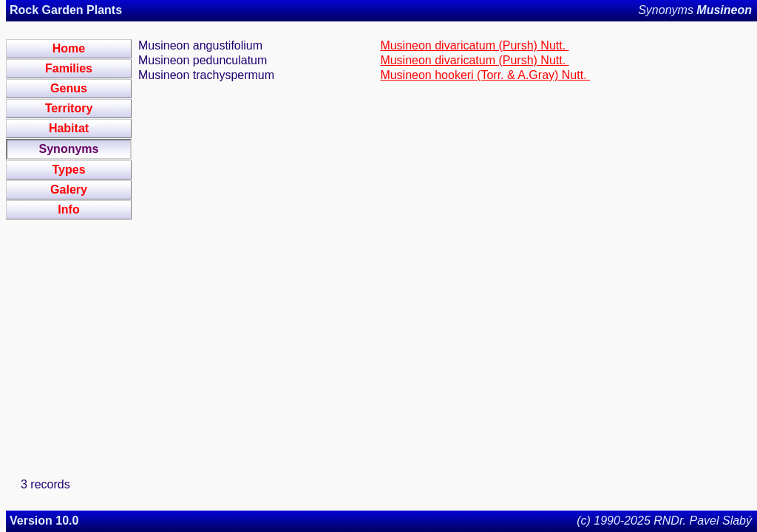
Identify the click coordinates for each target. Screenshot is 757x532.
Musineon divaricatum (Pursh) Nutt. (474, 45)
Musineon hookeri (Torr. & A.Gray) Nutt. (485, 75)
